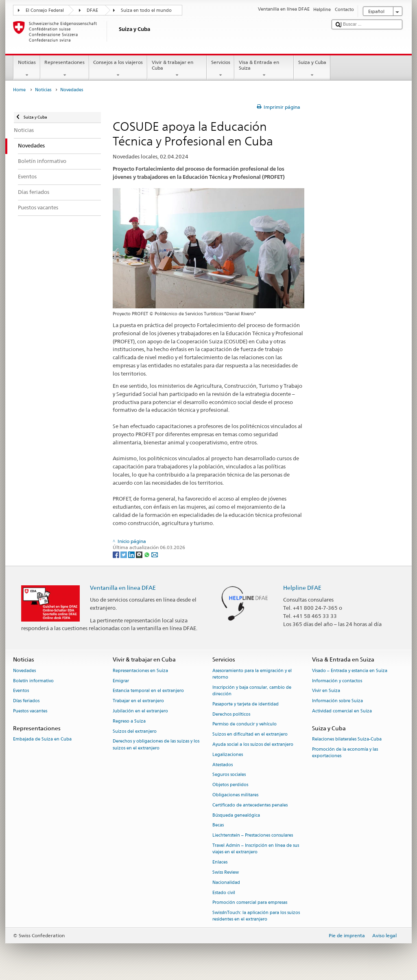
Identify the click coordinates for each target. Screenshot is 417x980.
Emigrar (121, 681)
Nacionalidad (226, 882)
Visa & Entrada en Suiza (264, 69)
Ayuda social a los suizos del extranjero (253, 744)
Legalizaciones (228, 755)
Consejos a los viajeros (118, 69)
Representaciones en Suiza (140, 671)
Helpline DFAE (302, 588)
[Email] (155, 554)
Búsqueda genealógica (236, 815)
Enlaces (220, 862)
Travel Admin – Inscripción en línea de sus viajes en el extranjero (256, 849)
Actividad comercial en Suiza (342, 711)
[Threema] (140, 554)
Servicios (221, 69)
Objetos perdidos (230, 785)
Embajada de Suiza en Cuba (42, 739)
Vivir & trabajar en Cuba (177, 69)
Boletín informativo (33, 681)
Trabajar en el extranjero (138, 701)
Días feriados (26, 701)
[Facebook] (117, 554)
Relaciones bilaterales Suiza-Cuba (347, 739)
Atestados (223, 765)
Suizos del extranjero (135, 731)
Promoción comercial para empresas (250, 903)
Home (19, 90)
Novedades (24, 671)
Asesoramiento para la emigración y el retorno (252, 674)
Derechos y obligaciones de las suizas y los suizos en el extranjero (156, 745)
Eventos (21, 691)
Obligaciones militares (235, 795)
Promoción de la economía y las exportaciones (345, 753)
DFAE (92, 10)
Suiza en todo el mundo (146, 10)
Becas (218, 825)
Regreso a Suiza (129, 721)
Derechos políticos (231, 714)
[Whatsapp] (147, 554)
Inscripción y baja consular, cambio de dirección (252, 691)
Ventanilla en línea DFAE (123, 588)
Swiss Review (226, 872)
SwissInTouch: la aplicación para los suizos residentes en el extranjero (256, 916)
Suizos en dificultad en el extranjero (250, 735)
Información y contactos (337, 681)
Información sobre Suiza (337, 701)
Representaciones (65, 69)
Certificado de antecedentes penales (250, 805)
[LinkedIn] (132, 554)
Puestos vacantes (30, 711)
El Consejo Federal (45, 10)
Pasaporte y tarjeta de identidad (246, 704)
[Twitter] (124, 554)
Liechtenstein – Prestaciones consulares (253, 836)
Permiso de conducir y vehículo (245, 724)
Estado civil (224, 893)
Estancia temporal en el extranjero (148, 691)
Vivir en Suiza (326, 691)
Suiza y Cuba (312, 69)
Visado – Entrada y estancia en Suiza (350, 671)
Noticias (27, 69)
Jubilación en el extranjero (140, 711)
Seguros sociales (229, 775)
